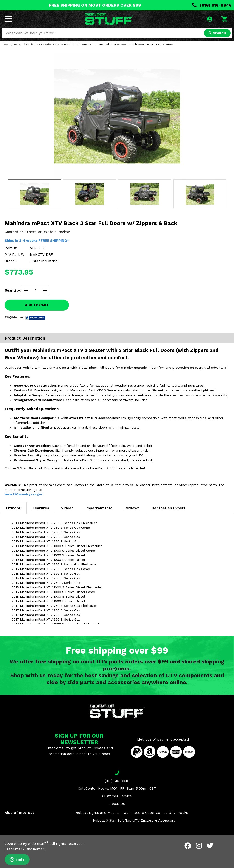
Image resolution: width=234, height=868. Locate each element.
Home (6, 45)
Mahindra (32, 45)
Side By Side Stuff (31, 844)
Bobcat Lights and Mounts (98, 813)
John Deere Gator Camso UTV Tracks (156, 813)
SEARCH (217, 33)
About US (117, 804)
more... (18, 45)
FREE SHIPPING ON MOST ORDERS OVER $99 (95, 5)
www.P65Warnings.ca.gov (24, 494)
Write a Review (57, 232)
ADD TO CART (37, 305)
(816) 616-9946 (212, 5)
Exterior (47, 45)
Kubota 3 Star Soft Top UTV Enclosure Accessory (134, 820)
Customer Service (117, 796)
